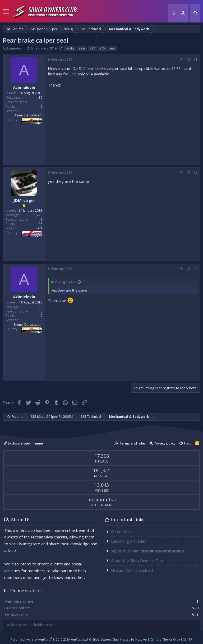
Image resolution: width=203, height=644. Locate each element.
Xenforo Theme (171, 639)
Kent (39, 228)
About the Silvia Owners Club (137, 560)
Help (188, 443)
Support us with (147, 551)
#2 (195, 172)
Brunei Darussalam (28, 115)
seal (112, 48)
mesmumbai (101, 500)
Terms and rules (133, 443)
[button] (6, 11)
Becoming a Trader (128, 541)
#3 (195, 269)
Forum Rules (122, 532)
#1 (195, 59)
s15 (102, 48)
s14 (93, 48)
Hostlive (141, 639)
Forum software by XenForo (50, 639)
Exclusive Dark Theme (23, 443)
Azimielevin (15, 48)
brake (70, 48)
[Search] (195, 13)
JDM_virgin (24, 200)
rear (82, 48)
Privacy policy (165, 443)
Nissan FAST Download (132, 570)
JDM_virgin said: (64, 282)
